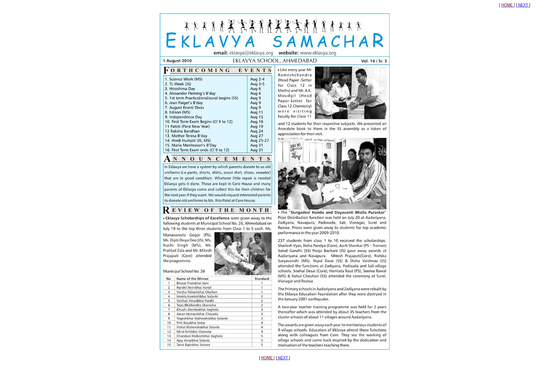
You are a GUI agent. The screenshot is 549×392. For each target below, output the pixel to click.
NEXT (523, 5)
